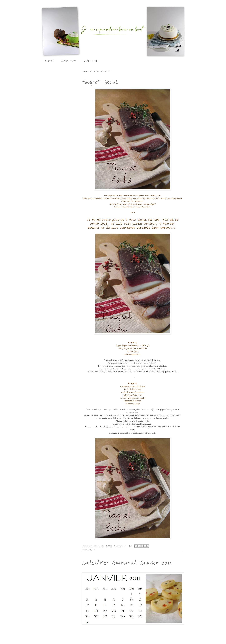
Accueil (49, 61)
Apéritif (93, 550)
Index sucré (69, 61)
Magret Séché (100, 82)
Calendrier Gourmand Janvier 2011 (127, 563)
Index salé (91, 61)
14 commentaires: (120, 546)
